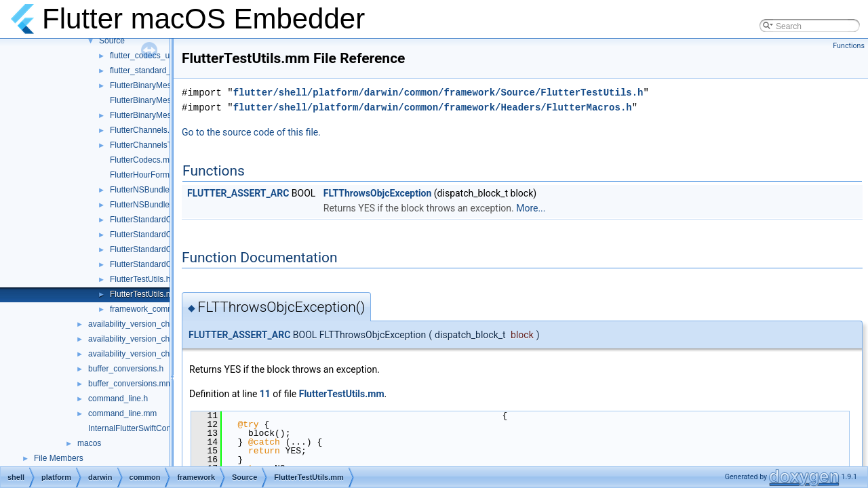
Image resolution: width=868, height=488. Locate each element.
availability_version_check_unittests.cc (158, 354)
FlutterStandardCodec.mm (158, 220)
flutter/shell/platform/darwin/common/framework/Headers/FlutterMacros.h (433, 107)
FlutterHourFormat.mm (151, 175)
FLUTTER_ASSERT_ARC (238, 193)
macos (89, 443)
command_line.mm (122, 413)
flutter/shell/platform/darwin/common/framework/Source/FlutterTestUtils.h (438, 93)
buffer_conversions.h (126, 369)
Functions (849, 46)
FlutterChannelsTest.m (151, 145)
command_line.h (118, 399)
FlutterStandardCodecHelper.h (165, 264)
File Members (59, 458)
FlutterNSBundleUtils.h (151, 190)
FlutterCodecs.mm (143, 160)
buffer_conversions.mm (131, 384)
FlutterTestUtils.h (140, 279)
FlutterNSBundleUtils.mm (156, 205)
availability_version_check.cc (140, 324)
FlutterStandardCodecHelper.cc (166, 249)
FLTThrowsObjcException (378, 193)
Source (112, 41)
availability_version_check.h (139, 339)
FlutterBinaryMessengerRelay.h (166, 85)
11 (265, 394)
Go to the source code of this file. (251, 132)
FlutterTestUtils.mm (145, 294)
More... (531, 208)
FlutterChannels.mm (146, 130)
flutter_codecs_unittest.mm (158, 56)
